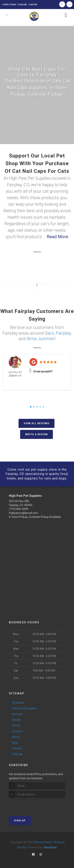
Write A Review (37, 434)
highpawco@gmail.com (23, 513)
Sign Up (20, 820)
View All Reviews (37, 423)
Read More (58, 237)
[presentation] (30, 805)
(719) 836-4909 (19, 509)
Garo (49, 333)
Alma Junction (41, 339)
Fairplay (63, 333)
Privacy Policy (43, 842)
